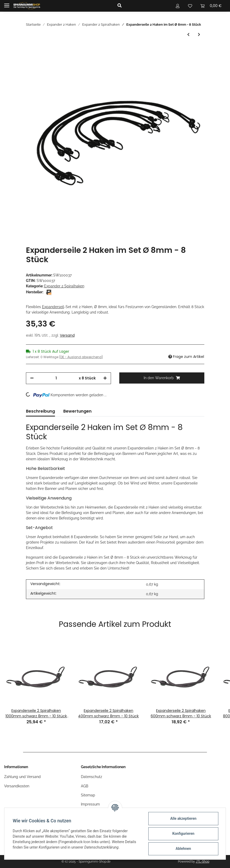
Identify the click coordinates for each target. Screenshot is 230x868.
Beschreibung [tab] (40, 411)
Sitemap (88, 795)
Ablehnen (183, 849)
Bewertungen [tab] (77, 411)
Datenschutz (92, 777)
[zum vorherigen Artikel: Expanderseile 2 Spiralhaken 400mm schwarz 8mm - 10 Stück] (188, 35)
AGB (85, 786)
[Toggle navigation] (7, 3)
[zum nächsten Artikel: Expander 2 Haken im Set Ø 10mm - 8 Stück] (199, 35)
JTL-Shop (203, 862)
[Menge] (56, 378)
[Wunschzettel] (190, 6)
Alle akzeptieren (183, 818)
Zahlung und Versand (22, 777)
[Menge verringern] (32, 378)
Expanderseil (53, 307)
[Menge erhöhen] (105, 378)
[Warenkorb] (211, 6)
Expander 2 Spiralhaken (64, 286)
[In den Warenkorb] (162, 378)
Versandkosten (17, 786)
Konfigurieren (183, 834)
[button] (140, 6)
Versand (67, 335)
